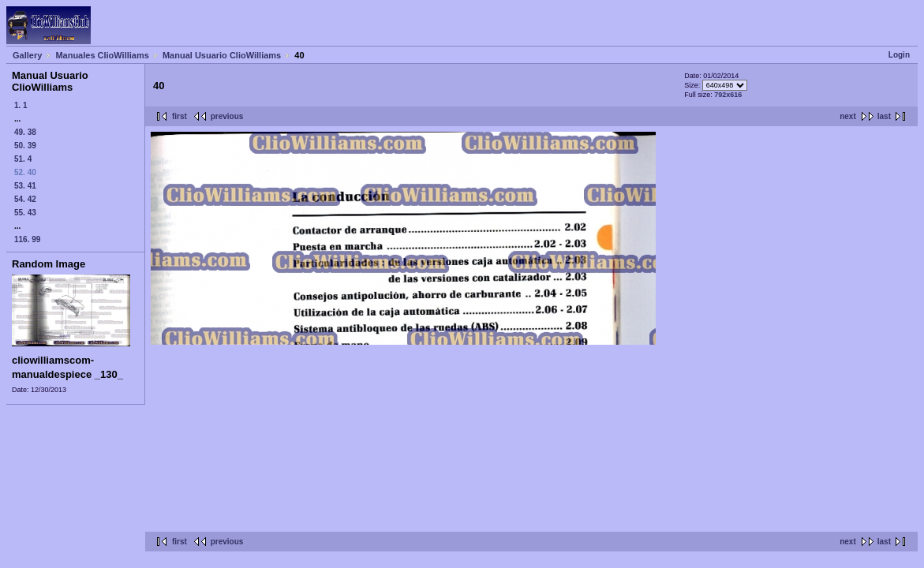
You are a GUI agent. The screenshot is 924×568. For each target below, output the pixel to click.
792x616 (728, 95)
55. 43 (25, 213)
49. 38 (25, 132)
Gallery (27, 55)
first (180, 116)
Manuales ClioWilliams (102, 55)
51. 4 (23, 159)
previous (227, 116)
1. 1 (21, 105)
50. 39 (25, 146)
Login (899, 55)
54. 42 (25, 199)
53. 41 (25, 186)
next (848, 116)
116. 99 (27, 239)
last (884, 116)
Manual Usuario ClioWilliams (222, 55)
